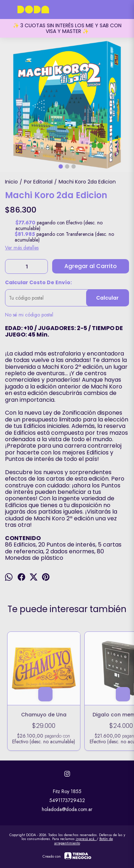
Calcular (107, 298)
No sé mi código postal (29, 315)
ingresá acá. (86, 839)
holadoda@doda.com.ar (67, 809)
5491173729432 (67, 800)
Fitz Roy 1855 (67, 791)
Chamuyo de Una (44, 715)
